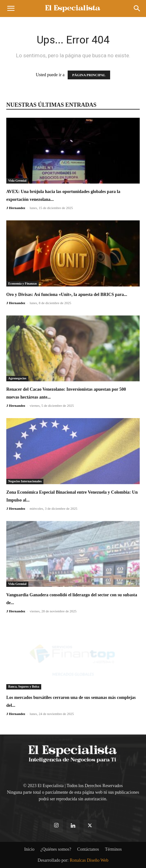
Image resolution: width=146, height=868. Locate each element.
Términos (113, 849)
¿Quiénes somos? (56, 849)
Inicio (29, 849)
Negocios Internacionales (25, 481)
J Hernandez (16, 208)
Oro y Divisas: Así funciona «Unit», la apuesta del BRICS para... (67, 295)
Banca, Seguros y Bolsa (24, 686)
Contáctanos (88, 849)
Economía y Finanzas (22, 284)
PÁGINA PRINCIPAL (89, 75)
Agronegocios (17, 378)
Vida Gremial (17, 181)
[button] (11, 9)
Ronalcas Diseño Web (89, 860)
